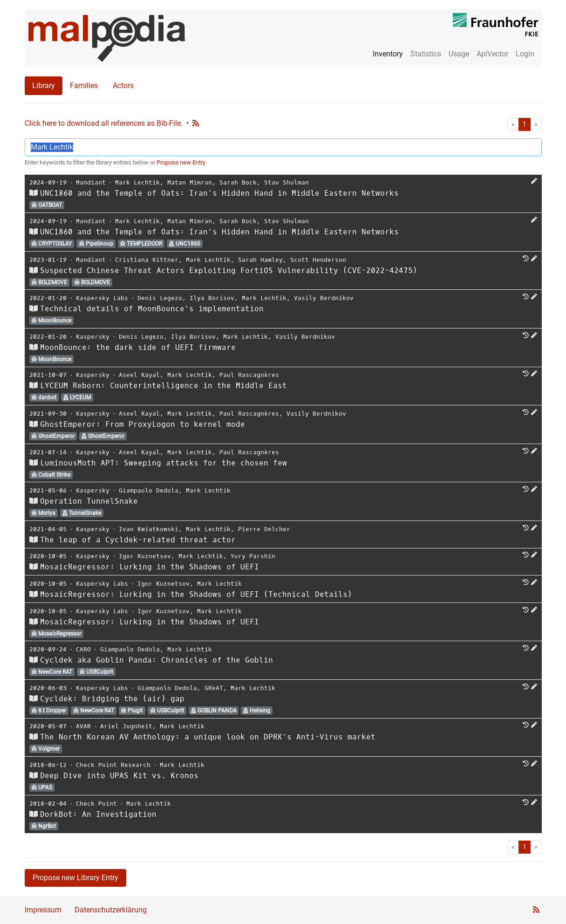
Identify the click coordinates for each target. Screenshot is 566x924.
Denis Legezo (160, 298)
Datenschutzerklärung (111, 910)
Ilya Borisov (212, 298)
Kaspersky (93, 337)
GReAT (214, 688)
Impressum (43, 910)
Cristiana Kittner (147, 260)
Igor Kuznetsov (145, 556)
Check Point (96, 804)
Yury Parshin (253, 556)
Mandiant (91, 182)
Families (84, 86)
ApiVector (492, 54)
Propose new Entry (181, 162)
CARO (83, 649)
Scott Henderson (318, 260)
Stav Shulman (286, 182)
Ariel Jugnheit (126, 726)
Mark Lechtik (137, 182)
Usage (459, 54)
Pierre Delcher (264, 529)
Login (525, 54)
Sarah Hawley (260, 260)
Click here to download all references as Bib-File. (104, 123)
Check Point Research (113, 765)
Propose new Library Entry (75, 878)
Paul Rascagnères (249, 375)
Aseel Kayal (139, 375)
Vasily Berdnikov (324, 298)
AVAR (83, 726)
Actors (123, 86)
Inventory (388, 54)
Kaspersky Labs (102, 298)
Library (44, 86)
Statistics (426, 54)
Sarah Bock (238, 182)
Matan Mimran (190, 182)
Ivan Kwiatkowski (149, 529)
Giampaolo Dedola (149, 490)
